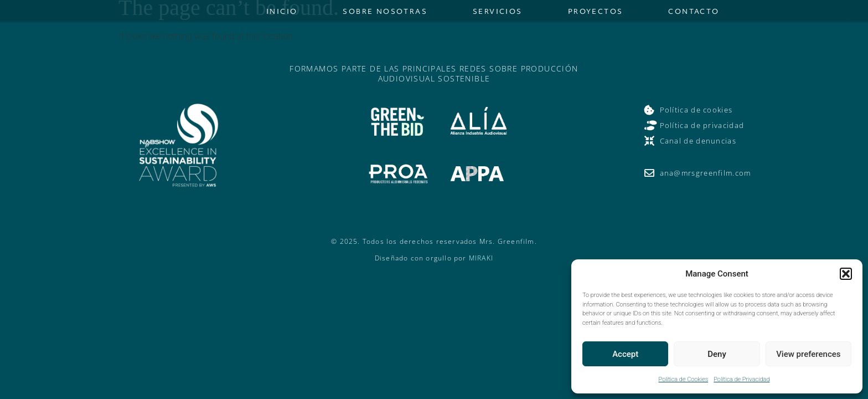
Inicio (282, 14)
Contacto (694, 14)
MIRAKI (481, 264)
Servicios (498, 14)
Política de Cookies (684, 379)
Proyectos (596, 14)
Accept (625, 354)
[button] (846, 274)
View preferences (808, 354)
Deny (717, 354)
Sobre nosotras (385, 14)
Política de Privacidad (742, 379)
